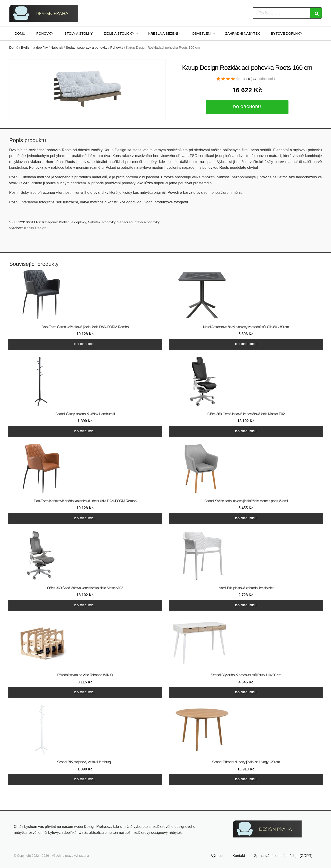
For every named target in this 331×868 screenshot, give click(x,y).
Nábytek (57, 48)
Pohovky (45, 33)
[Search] (316, 13)
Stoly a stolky (78, 33)
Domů (20, 33)
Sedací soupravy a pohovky (87, 48)
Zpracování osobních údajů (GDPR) (283, 856)
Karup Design (35, 228)
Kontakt (239, 856)
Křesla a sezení (163, 33)
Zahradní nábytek (243, 33)
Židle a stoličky (119, 33)
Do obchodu (247, 107)
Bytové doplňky (287, 33)
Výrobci (217, 856)
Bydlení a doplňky (34, 48)
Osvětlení (202, 33)
